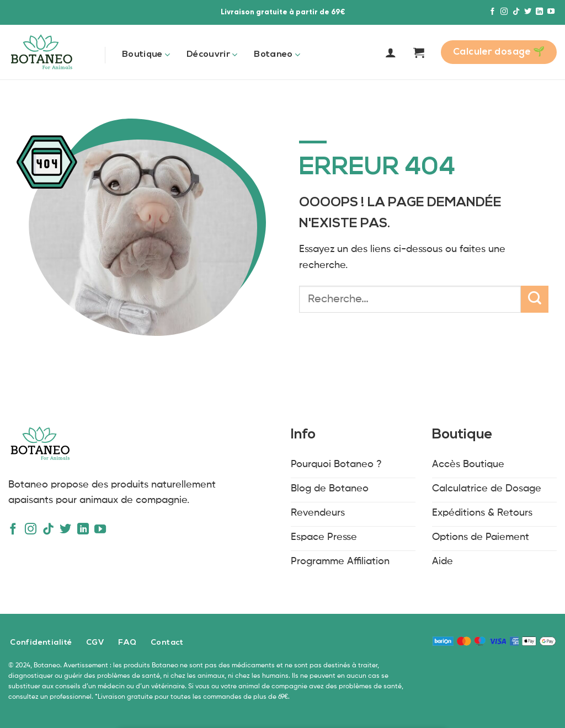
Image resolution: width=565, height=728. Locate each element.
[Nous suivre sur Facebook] (492, 12)
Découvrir (212, 55)
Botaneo (277, 55)
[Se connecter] (391, 52)
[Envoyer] (535, 299)
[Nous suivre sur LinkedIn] (539, 12)
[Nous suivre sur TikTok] (516, 12)
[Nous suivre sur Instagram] (504, 12)
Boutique (146, 55)
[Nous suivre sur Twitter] (528, 12)
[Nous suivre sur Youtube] (551, 12)
